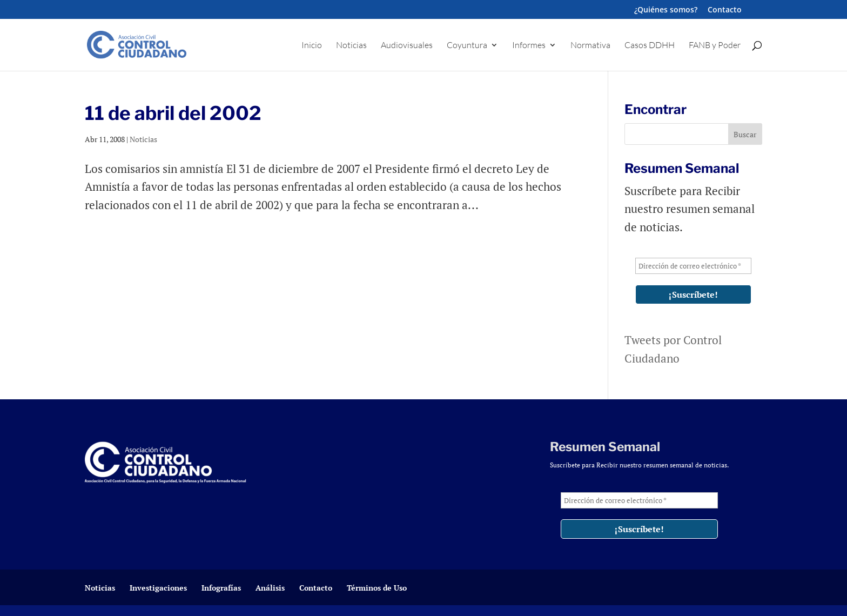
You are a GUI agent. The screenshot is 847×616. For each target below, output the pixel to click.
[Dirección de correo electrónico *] (693, 266)
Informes (529, 46)
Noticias (351, 46)
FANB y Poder (715, 46)
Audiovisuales (407, 46)
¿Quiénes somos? (666, 10)
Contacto (725, 10)
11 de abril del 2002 (173, 113)
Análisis (270, 588)
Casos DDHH (650, 46)
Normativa (590, 46)
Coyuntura (467, 46)
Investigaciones (158, 588)
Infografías (221, 588)
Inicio (312, 46)
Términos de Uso (377, 588)
